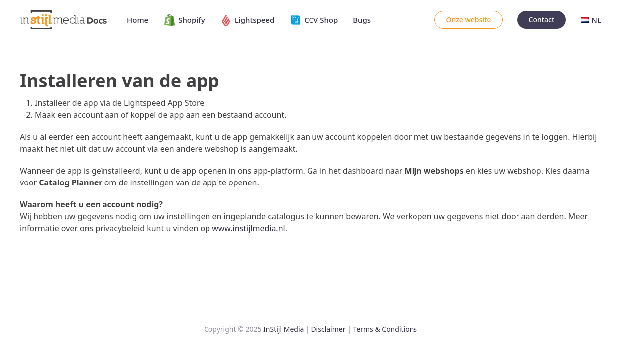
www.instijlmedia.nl (248, 228)
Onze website (468, 20)
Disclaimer (328, 329)
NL (591, 20)
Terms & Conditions (385, 329)
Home (138, 20)
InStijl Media (283, 329)
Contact (542, 20)
